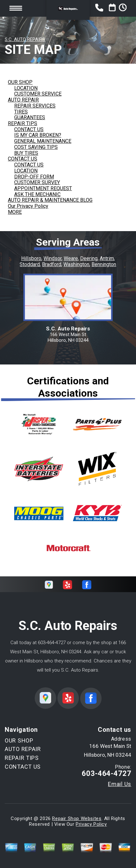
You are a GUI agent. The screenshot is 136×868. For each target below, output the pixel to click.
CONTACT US (29, 129)
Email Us (120, 784)
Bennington (104, 264)
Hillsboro (31, 258)
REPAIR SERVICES (35, 106)
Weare (71, 258)
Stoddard (30, 264)
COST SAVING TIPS (36, 147)
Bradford (52, 264)
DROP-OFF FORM (34, 177)
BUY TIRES (26, 153)
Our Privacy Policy (28, 206)
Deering (89, 258)
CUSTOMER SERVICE (38, 94)
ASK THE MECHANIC (37, 194)
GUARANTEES (30, 117)
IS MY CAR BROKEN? (38, 135)
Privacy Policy (91, 824)
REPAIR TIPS (23, 123)
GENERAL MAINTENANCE (43, 141)
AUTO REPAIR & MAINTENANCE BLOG (50, 200)
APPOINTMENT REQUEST (43, 188)
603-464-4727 (52, 643)
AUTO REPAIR (23, 100)
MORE (15, 212)
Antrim (107, 258)
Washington (76, 264)
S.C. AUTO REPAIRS (25, 39)
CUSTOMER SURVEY (37, 182)
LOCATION (26, 88)
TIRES (21, 112)
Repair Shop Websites (77, 818)
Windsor (53, 258)
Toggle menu (16, 8)
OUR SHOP (20, 82)
